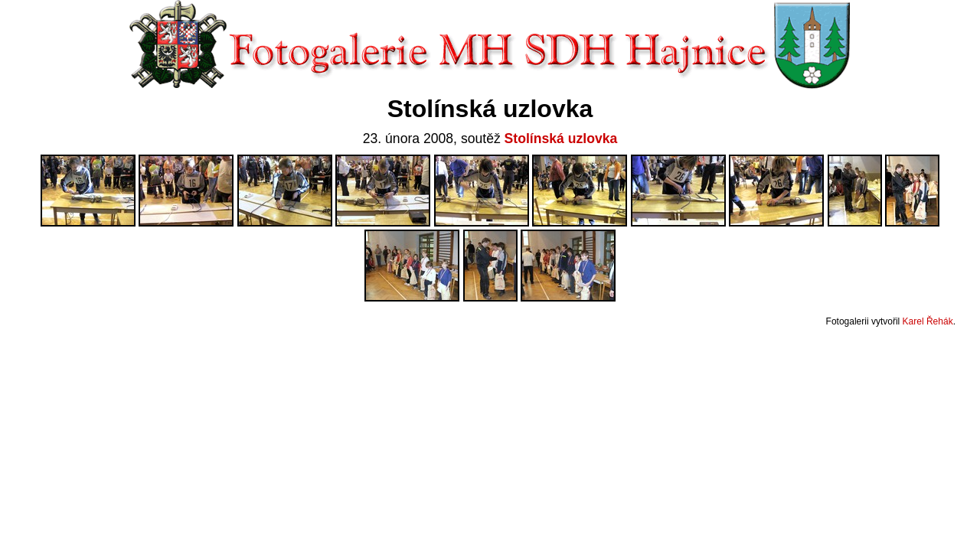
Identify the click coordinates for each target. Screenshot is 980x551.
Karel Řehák (928, 321)
